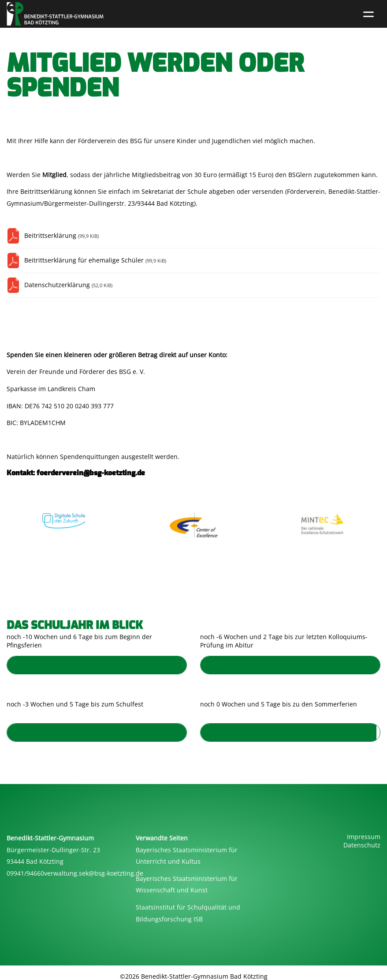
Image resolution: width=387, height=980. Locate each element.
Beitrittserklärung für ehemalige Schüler (95, 260)
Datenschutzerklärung (68, 285)
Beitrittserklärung (61, 235)
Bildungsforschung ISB (169, 919)
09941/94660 (25, 873)
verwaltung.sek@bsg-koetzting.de (94, 873)
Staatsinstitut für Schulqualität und (188, 907)
